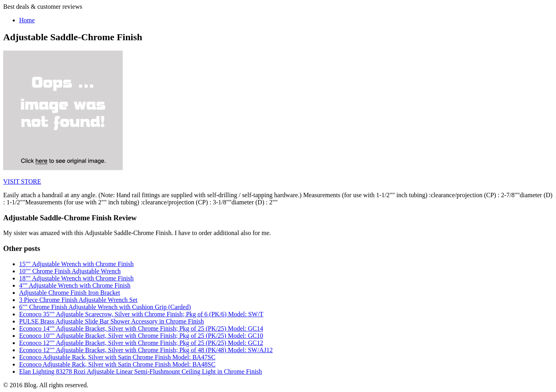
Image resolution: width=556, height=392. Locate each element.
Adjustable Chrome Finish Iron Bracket (70, 293)
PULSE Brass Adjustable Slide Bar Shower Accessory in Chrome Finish (112, 321)
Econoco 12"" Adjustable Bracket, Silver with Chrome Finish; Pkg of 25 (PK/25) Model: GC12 (141, 343)
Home (27, 20)
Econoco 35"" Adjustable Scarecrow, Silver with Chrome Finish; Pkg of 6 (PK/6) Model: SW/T (141, 314)
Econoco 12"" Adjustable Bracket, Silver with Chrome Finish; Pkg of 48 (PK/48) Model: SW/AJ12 (146, 350)
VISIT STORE (22, 181)
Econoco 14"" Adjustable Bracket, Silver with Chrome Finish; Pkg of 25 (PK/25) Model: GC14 (141, 328)
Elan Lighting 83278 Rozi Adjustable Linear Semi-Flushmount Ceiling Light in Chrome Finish (140, 371)
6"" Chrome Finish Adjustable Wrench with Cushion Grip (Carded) (105, 307)
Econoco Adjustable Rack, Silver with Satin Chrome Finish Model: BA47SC (117, 357)
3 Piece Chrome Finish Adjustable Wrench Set (78, 300)
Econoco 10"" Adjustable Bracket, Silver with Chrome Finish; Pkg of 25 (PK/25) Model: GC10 (141, 336)
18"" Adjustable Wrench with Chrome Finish (76, 278)
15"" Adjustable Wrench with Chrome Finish (76, 264)
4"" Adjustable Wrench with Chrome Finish (75, 285)
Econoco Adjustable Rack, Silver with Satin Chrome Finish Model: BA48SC (117, 364)
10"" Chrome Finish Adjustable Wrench (70, 271)
